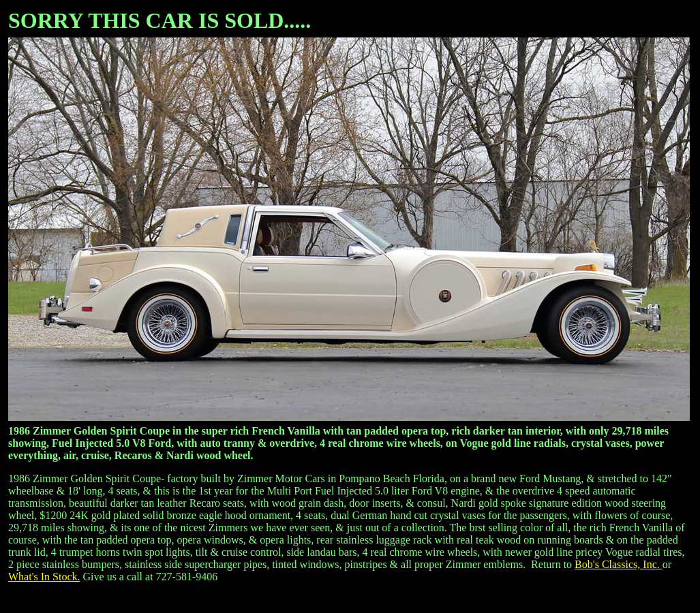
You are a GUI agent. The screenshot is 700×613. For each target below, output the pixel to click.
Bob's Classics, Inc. (619, 564)
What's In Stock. (44, 577)
